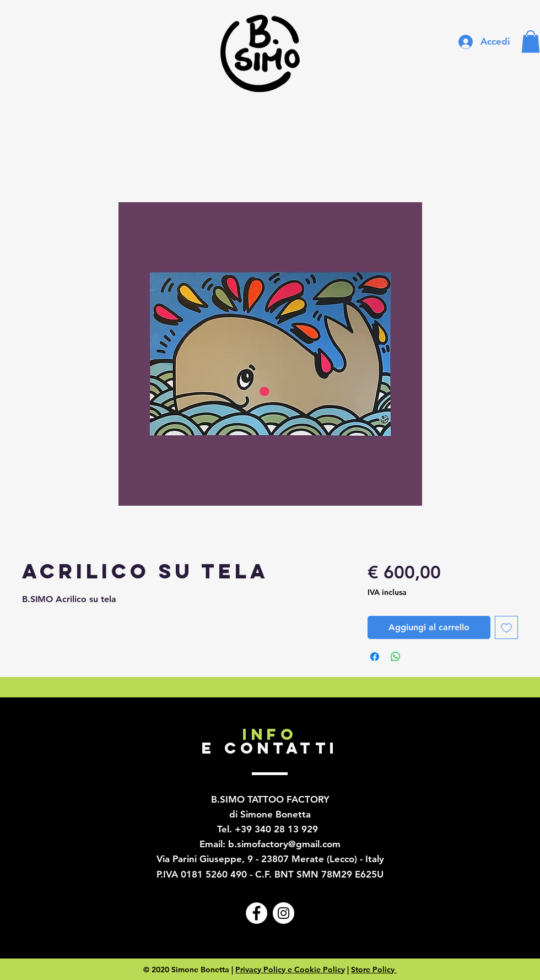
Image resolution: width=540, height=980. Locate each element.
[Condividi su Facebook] (375, 657)
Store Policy (374, 970)
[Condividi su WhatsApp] (396, 657)
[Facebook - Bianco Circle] (256, 913)
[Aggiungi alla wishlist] (506, 627)
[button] (531, 42)
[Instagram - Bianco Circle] (283, 913)
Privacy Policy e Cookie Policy (290, 970)
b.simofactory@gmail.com (284, 844)
